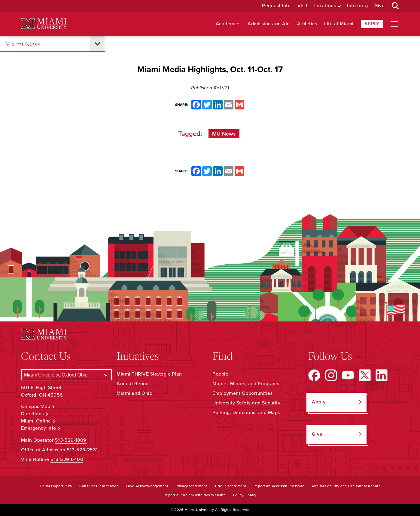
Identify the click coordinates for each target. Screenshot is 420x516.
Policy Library (245, 495)
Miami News (23, 44)
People (220, 374)
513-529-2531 (82, 450)
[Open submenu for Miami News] (97, 44)
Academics (228, 24)
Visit (303, 6)
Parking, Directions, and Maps (246, 413)
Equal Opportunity (56, 486)
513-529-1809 (71, 440)
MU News (224, 134)
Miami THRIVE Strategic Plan (149, 374)
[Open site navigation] (394, 24)
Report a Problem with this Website (195, 495)
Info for (355, 6)
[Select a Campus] (67, 375)
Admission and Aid (269, 24)
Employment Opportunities (242, 393)
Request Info (276, 6)
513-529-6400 (67, 459)
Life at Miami (339, 24)
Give (379, 6)
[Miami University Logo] (44, 24)
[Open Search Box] (395, 6)
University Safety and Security (246, 403)
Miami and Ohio (134, 393)
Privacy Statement (191, 486)
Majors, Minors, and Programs (246, 384)
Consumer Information (99, 486)
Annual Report (133, 384)
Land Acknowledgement (147, 486)
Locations (325, 6)
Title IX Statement (230, 486)
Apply (372, 24)
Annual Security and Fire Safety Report (346, 486)
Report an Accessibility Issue (279, 486)
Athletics (307, 24)
